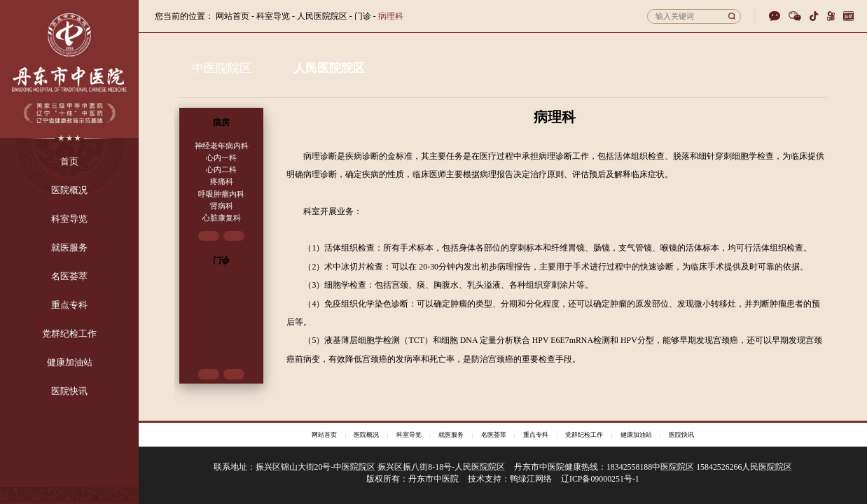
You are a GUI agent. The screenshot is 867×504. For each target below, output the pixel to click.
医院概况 (366, 435)
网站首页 (233, 16)
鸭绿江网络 (531, 479)
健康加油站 (636, 435)
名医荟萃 (494, 435)
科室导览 (409, 435)
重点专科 (536, 435)
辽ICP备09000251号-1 (600, 479)
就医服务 (451, 435)
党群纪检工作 (584, 435)
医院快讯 (681, 435)
